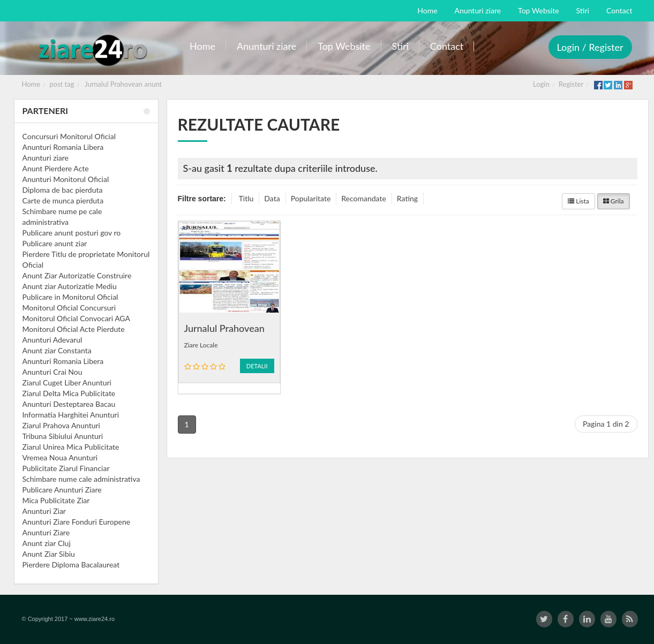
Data (272, 198)
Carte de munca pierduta (63, 200)
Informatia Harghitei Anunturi (71, 415)
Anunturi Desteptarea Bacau (69, 404)
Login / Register (590, 47)
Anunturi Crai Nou (52, 372)
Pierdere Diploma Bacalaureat (71, 565)
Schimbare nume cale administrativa (81, 479)
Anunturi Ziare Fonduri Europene (77, 522)
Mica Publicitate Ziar (56, 500)
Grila (614, 201)
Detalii (257, 366)
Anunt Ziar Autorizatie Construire (77, 275)
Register (571, 84)
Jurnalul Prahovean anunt (123, 84)
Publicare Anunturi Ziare (62, 490)
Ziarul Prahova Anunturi (61, 425)
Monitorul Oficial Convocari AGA (77, 318)
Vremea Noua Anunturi (60, 457)
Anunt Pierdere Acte (56, 168)
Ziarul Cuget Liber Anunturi (67, 382)
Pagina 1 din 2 (606, 424)
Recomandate (364, 198)
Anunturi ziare (46, 158)
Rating (407, 198)
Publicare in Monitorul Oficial (70, 297)
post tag (62, 84)
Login (541, 84)
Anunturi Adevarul (52, 340)
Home (31, 84)
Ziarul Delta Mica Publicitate (69, 393)
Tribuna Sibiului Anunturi (63, 436)
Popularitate (311, 198)
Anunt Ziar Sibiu (49, 554)
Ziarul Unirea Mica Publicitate (71, 447)
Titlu (246, 198)
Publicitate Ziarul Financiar (66, 468)
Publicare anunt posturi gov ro (72, 233)
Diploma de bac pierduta (63, 190)
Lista (578, 201)
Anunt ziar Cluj (47, 543)
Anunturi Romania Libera (63, 147)
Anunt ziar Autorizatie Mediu (70, 286)
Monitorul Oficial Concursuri (69, 308)
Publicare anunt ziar (55, 243)
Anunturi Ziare (46, 532)
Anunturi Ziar (44, 511)
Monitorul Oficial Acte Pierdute (74, 329)
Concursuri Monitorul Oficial (69, 136)
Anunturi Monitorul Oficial (66, 179)
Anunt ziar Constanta (57, 350)
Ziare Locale (201, 345)
